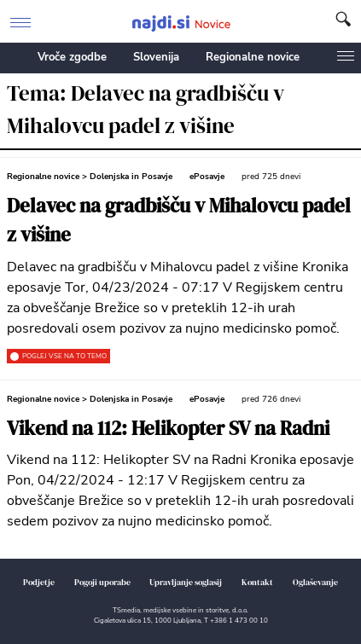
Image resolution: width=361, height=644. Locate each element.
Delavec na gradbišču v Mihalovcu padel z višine (179, 220)
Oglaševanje (315, 582)
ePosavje (207, 177)
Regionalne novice (253, 57)
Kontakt (257, 582)
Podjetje (39, 582)
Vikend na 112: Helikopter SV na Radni (168, 429)
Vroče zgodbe (72, 57)
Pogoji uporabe (102, 582)
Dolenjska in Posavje (131, 177)
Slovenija (156, 57)
